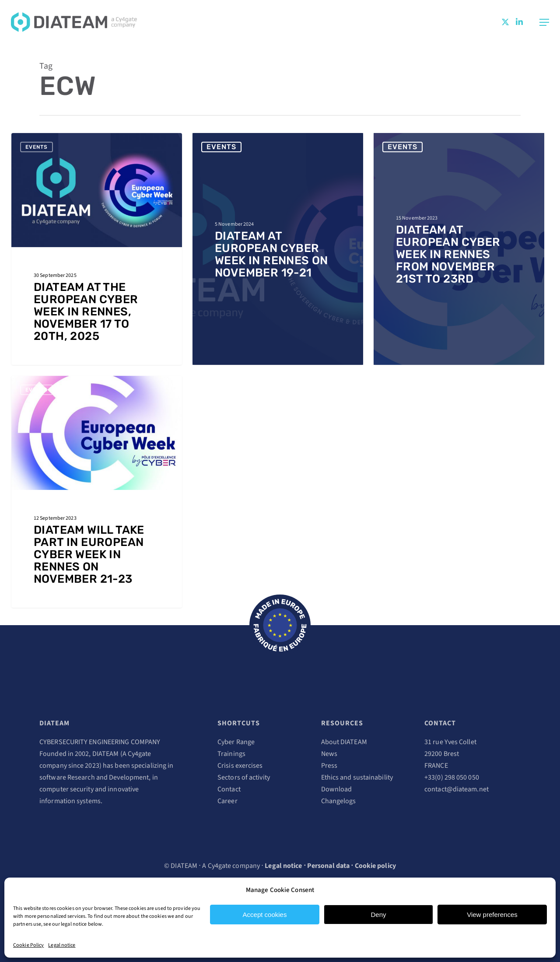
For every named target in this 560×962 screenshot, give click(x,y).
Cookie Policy (28, 945)
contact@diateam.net (457, 789)
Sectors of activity (244, 777)
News (329, 754)
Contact (229, 789)
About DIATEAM (344, 742)
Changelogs (339, 801)
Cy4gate (140, 754)
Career (227, 801)
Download (337, 789)
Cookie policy (375, 866)
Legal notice (62, 945)
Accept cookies (265, 915)
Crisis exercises (240, 766)
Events (37, 147)
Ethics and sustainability (357, 777)
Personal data (328, 866)
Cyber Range (236, 742)
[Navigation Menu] (544, 22)
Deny (378, 915)
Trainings (231, 754)
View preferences (492, 915)
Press (329, 766)
